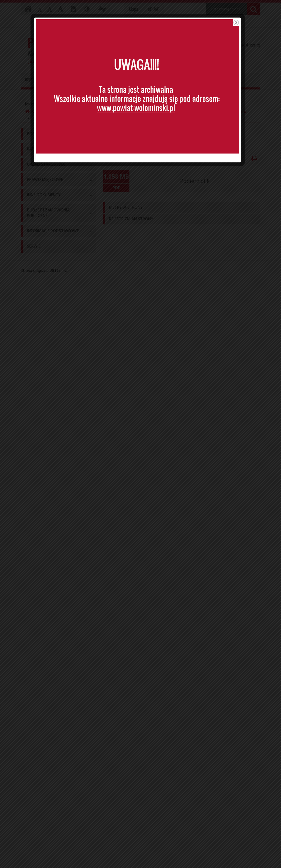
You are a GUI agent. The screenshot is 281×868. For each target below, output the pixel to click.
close (239, 24)
